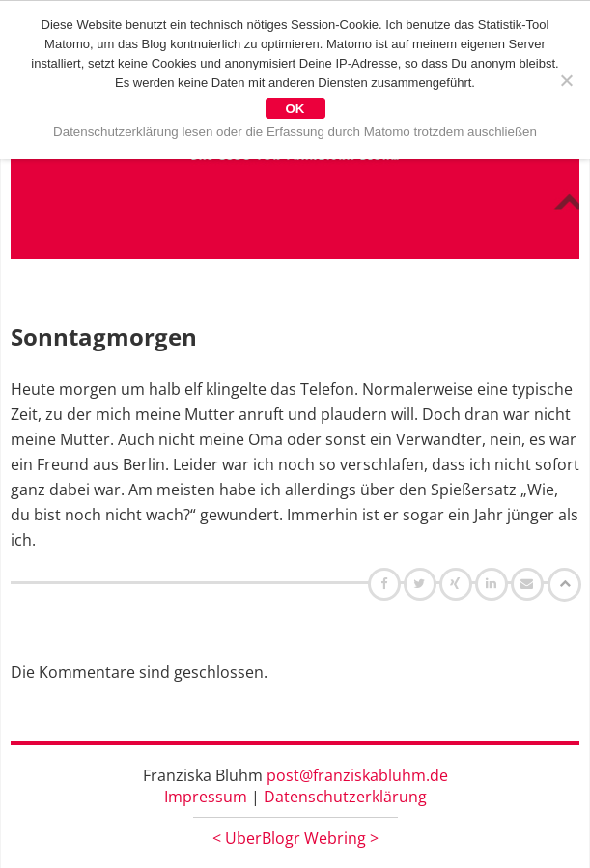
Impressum (206, 797)
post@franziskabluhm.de (357, 775)
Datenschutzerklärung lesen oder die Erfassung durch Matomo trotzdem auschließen (295, 132)
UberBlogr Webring (295, 838)
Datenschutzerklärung (345, 797)
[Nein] (566, 80)
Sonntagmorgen (104, 336)
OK (295, 109)
